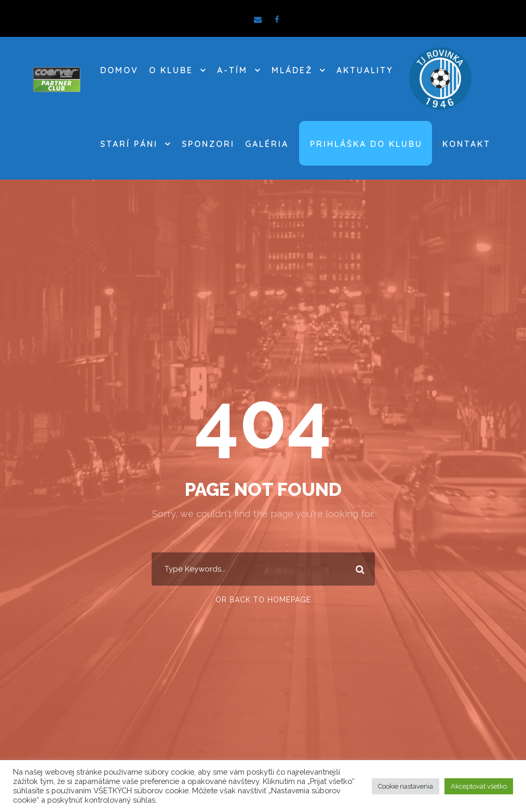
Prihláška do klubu (366, 144)
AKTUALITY (365, 70)
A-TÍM (232, 70)
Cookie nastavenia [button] (406, 786)
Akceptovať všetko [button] (479, 786)
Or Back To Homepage (263, 600)
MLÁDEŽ (292, 70)
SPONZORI (208, 144)
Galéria (267, 144)
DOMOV (119, 70)
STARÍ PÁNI (129, 144)
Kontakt (467, 144)
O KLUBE (171, 70)
